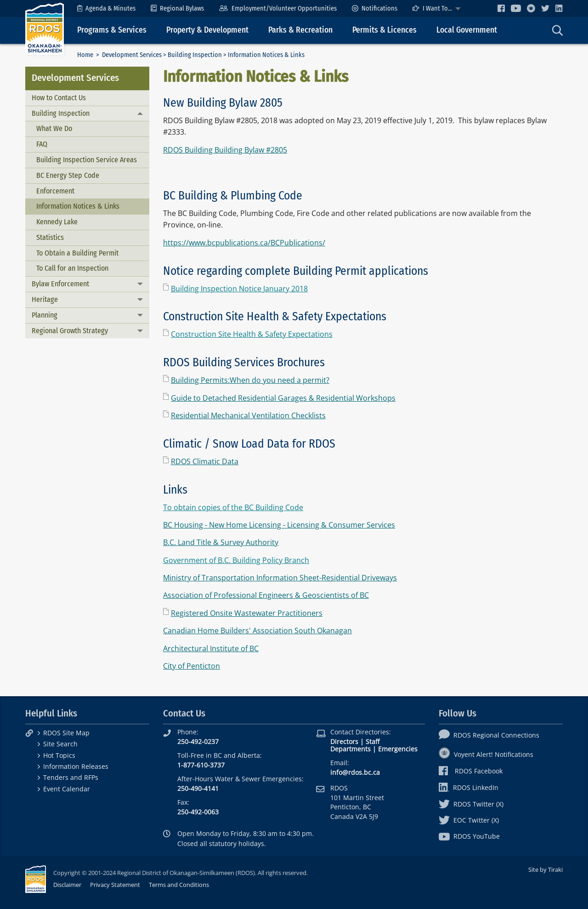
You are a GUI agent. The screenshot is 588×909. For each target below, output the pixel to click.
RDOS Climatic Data (205, 461)
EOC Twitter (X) (469, 820)
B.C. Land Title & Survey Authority (221, 542)
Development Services (132, 55)
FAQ (42, 144)
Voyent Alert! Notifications (486, 754)
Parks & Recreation (300, 30)
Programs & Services (112, 30)
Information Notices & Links (78, 206)
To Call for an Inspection (72, 268)
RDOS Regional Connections (489, 735)
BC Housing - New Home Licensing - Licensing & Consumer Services (279, 525)
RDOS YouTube (469, 836)
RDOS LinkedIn (469, 787)
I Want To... (432, 9)
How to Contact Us (59, 98)
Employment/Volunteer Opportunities (278, 9)
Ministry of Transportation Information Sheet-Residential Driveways (280, 578)
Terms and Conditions (179, 885)
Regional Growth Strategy (70, 331)
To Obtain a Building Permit (77, 253)
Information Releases (76, 766)
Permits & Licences (384, 30)
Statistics (50, 237)
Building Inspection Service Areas (87, 160)
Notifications (375, 9)
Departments (351, 749)
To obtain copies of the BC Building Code (233, 507)
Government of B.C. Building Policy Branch (236, 560)
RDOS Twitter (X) (471, 804)
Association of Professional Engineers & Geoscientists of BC (266, 595)
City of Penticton (192, 666)
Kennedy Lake (57, 222)
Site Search (60, 744)
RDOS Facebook (471, 771)
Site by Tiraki (546, 869)
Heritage (45, 299)
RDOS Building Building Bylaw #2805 (225, 150)
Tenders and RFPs (71, 777)
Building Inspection (195, 55)
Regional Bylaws (177, 9)
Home (85, 55)
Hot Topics (59, 755)
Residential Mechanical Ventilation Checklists (248, 415)
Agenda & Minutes (106, 9)
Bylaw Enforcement (60, 284)
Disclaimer (67, 885)
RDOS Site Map (66, 733)
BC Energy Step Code (68, 175)
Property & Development (207, 30)
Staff (373, 741)
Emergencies (398, 749)
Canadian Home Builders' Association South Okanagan (257, 631)
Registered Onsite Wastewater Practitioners (247, 613)
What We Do (54, 128)
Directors (344, 741)
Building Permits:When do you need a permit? (250, 380)
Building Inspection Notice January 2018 (239, 289)
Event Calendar (67, 789)
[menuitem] (106, 9)
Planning (45, 315)
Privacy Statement (115, 885)
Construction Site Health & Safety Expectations (252, 334)
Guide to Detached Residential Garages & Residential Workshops (283, 398)
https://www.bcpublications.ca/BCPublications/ (244, 243)
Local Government (467, 30)
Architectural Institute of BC (211, 648)
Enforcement (55, 191)
